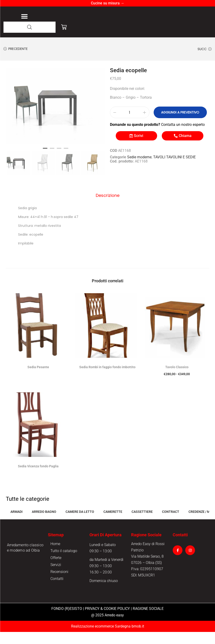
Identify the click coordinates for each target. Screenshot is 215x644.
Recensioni (59, 584)
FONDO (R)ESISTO (67, 621)
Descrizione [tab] (108, 208)
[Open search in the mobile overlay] (30, 40)
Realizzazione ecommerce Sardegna (101, 638)
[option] (56, 119)
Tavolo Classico (177, 379)
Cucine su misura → (108, 3)
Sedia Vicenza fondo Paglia (38, 478)
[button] (24, 23)
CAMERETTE (113, 524)
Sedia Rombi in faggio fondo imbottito (107, 379)
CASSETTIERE (142, 524)
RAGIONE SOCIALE (148, 621)
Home (55, 556)
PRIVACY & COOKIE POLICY (107, 621)
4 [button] (66, 163)
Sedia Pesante (38, 379)
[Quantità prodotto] (130, 125)
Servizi (56, 577)
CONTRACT (171, 524)
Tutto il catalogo (64, 563)
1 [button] (45, 163)
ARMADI (17, 524)
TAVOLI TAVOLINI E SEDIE (174, 170)
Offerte (56, 570)
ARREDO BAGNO (44, 524)
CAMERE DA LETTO (80, 524)
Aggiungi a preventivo (178, 125)
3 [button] (59, 163)
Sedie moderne (139, 170)
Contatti (57, 591)
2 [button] (52, 163)
